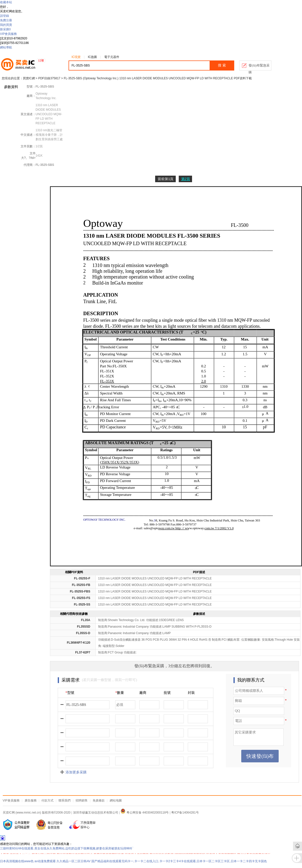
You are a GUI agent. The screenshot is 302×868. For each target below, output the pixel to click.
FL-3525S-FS (81, 598)
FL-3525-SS (82, 605)
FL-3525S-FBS (80, 591)
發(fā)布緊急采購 (259, 67)
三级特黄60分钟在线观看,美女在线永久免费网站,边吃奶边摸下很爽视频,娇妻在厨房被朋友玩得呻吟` (67, 848)
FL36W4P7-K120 (78, 643)
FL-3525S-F (82, 578)
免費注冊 (6, 20)
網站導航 (6, 47)
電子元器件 (112, 57)
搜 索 (222, 65)
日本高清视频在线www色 (17, 861)
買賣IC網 (29, 78)
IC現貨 (76, 57)
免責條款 (99, 800)
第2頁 (186, 179)
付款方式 (47, 800)
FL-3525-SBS (45, 165)
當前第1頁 (166, 179)
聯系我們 (65, 800)
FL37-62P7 (83, 652)
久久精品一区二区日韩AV (73, 861)
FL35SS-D (83, 633)
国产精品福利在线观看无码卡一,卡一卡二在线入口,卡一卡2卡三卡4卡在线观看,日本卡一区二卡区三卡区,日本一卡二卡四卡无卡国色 (179, 861)
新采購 (5, 29)
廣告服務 (31, 800)
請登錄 (5, 16)
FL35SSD (84, 627)
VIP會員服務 (8, 34)
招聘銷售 (82, 800)
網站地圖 (116, 800)
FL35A (86, 620)
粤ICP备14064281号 (185, 813)
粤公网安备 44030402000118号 (145, 813)
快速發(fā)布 (260, 756)
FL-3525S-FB (81, 585)
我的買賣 (6, 25)
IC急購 (92, 57)
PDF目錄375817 (49, 78)
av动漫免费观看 (45, 861)
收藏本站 (6, 2)
